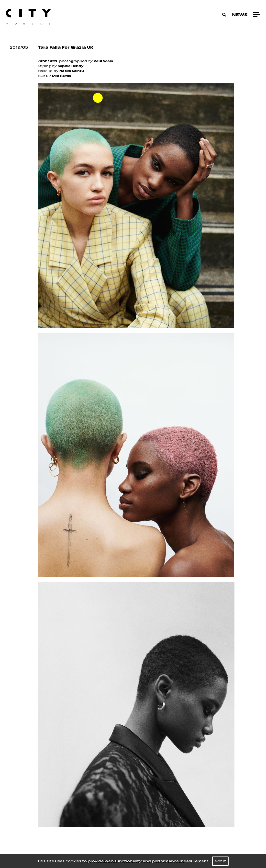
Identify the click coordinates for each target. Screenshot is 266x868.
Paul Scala (103, 61)
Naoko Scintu (72, 71)
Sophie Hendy (71, 66)
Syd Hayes (61, 76)
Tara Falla (48, 61)
